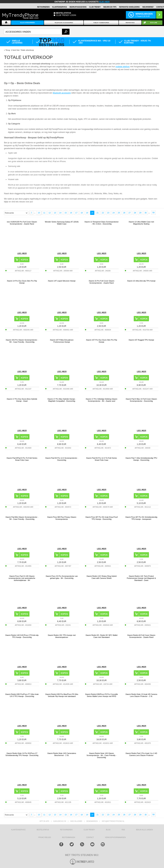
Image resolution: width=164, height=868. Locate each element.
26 (124, 213)
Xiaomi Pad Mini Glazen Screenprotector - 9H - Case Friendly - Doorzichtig (22, 518)
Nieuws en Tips (110, 7)
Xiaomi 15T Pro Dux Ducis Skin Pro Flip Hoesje (102, 341)
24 (113, 213)
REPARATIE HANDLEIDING (129, 7)
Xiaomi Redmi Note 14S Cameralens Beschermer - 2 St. (62, 754)
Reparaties (130, 23)
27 (129, 213)
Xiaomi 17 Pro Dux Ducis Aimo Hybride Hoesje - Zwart (22, 400)
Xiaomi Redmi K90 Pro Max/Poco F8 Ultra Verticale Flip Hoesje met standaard (62, 695)
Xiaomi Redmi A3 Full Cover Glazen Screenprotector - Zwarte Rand (141, 636)
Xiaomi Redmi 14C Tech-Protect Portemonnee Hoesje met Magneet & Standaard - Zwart (141, 578)
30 (146, 213)
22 (103, 213)
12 (50, 213)
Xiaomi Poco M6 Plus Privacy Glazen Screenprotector (62, 518)
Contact (160, 7)
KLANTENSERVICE (60, 7)
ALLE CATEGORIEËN (27, 23)
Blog (108, 830)
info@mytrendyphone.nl (113, 821)
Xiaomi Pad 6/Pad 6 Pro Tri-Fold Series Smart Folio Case (22, 459)
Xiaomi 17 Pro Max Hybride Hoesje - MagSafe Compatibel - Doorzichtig (62, 400)
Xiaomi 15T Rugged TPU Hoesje (141, 340)
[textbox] (37, 32)
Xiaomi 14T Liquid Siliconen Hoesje (62, 281)
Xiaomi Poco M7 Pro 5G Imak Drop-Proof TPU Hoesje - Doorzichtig (102, 518)
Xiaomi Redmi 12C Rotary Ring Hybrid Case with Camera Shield (102, 577)
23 (108, 213)
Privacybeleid (45, 837)
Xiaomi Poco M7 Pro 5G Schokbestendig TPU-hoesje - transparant (141, 518)
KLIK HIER (104, 2)
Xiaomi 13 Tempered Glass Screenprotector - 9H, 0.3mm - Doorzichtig (101, 223)
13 (55, 213)
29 (140, 213)
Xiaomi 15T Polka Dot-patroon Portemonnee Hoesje (62, 341)
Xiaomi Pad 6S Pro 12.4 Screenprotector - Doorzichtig (62, 459)
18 (82, 213)
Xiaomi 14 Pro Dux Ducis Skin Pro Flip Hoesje (22, 282)
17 (76, 213)
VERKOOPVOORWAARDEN (115, 837)
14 (60, 213)
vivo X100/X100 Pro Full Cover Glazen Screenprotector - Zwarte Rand (22, 223)
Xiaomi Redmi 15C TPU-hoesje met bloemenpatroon (62, 636)
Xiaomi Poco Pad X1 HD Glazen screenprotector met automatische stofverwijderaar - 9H (22, 578)
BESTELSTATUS (64, 13)
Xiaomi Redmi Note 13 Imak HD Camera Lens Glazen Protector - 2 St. (141, 695)
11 (44, 213)
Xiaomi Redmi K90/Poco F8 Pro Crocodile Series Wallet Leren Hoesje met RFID (101, 695)
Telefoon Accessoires (64, 23)
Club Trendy (95, 7)
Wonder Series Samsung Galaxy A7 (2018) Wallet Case (62, 223)
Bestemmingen (68, 837)
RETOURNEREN (43, 7)
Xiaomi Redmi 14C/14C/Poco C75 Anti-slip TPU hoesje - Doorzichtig (22, 636)
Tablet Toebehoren (101, 23)
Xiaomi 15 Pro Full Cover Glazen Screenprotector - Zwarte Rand (102, 282)
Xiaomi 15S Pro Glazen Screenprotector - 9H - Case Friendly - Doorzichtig (22, 341)
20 (92, 213)
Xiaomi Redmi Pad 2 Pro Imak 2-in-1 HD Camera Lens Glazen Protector (141, 754)
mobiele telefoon (123, 67)
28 (135, 213)
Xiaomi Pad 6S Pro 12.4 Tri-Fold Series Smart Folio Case (102, 459)
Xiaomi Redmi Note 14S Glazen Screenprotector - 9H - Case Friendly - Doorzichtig (102, 755)
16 (71, 213)
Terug (8, 50)
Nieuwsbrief (148, 7)
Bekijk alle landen (145, 830)
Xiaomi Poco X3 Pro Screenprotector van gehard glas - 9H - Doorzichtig (62, 577)
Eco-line (154, 23)
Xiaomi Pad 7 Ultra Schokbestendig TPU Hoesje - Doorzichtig (141, 459)
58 (154, 213)
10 (39, 213)
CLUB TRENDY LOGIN (66, 15)
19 (87, 213)
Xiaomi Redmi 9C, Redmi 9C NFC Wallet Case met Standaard (101, 636)
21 (97, 213)
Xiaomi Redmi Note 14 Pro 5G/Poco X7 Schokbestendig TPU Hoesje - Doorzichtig (22, 754)
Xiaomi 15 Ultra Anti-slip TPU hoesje (141, 281)
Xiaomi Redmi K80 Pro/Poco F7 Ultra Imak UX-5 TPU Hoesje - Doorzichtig (22, 695)
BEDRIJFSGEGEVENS (78, 7)
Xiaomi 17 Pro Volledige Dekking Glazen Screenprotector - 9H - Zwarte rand (102, 400)
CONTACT (90, 837)
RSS (123, 830)
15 (66, 213)
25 (119, 213)
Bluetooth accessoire (62, 93)
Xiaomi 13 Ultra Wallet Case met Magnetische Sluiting (141, 223)
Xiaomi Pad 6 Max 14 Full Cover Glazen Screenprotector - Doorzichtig (141, 400)
